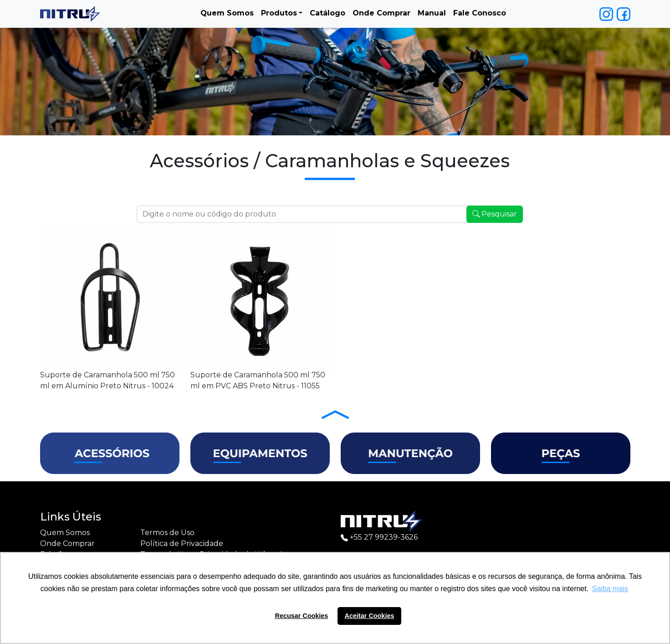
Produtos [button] (279, 13)
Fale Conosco (480, 13)
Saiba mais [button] (610, 589)
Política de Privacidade (182, 544)
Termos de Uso (167, 533)
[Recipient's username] (303, 214)
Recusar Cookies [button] (302, 616)
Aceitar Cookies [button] (370, 616)
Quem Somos (227, 13)
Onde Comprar (381, 13)
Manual (432, 13)
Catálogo (327, 13)
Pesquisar (495, 214)
